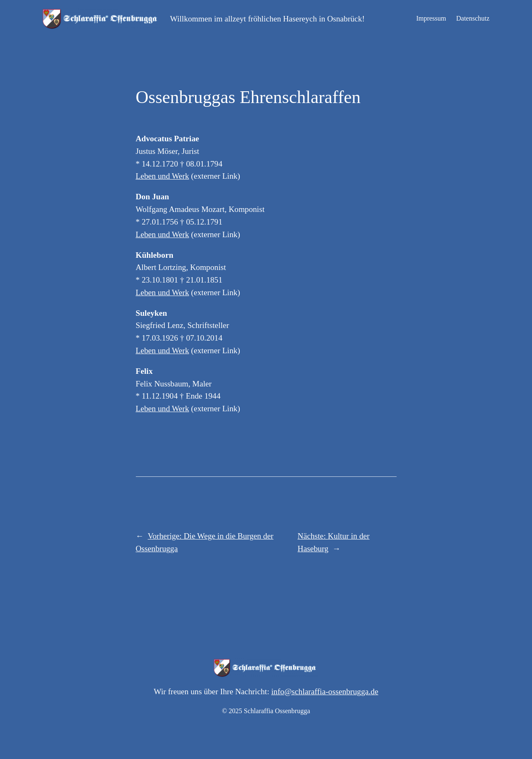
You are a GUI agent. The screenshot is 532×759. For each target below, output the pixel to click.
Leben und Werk (163, 176)
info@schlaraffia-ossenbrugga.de (325, 692)
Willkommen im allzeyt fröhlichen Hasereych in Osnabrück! (267, 19)
